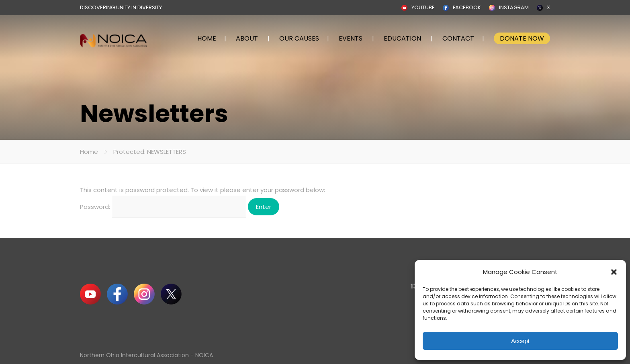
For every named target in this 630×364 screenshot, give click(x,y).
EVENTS (351, 38)
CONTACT (458, 38)
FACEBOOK (467, 7)
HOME (207, 38)
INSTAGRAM (514, 7)
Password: (163, 207)
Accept (520, 341)
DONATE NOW (522, 38)
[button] (614, 272)
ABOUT (247, 38)
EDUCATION (402, 38)
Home (89, 152)
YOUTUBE (423, 7)
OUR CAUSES (299, 38)
